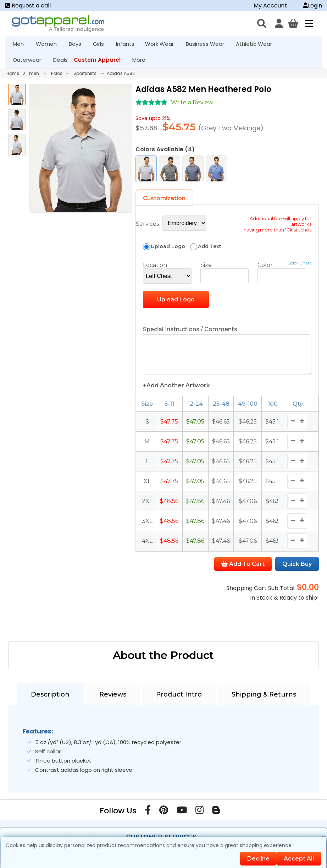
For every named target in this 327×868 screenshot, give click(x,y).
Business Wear (208, 44)
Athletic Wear (257, 44)
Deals (60, 60)
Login (312, 6)
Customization (164, 198)
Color (265, 265)
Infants (128, 44)
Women (49, 44)
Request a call (28, 6)
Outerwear (30, 60)
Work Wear (162, 44)
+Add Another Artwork (176, 391)
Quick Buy (297, 570)
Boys (78, 44)
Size (206, 265)
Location (155, 265)
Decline (258, 859)
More (142, 60)
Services (147, 224)
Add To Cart (243, 570)
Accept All (299, 859)
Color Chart (299, 263)
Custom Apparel (100, 60)
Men (21, 44)
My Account (270, 6)
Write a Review (192, 102)
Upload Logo (176, 299)
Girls (101, 44)
